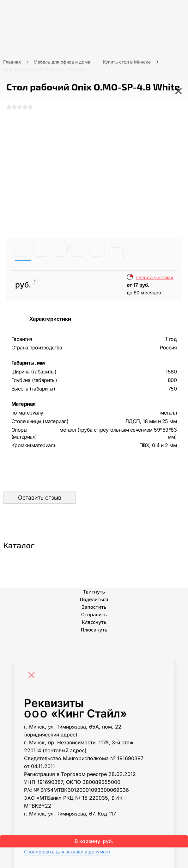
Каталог (19, 545)
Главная (12, 62)
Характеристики (50, 319)
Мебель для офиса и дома (62, 62)
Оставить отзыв (40, 498)
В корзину (94, 841)
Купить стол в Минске (127, 62)
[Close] (33, 676)
